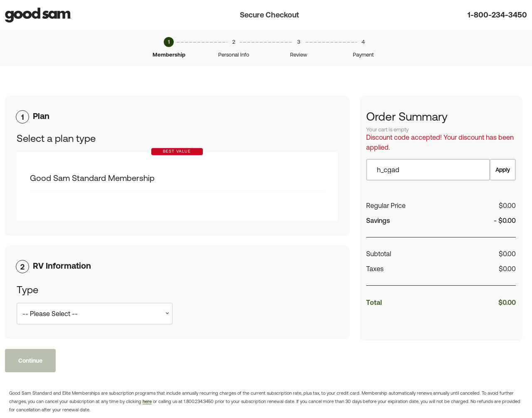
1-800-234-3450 (497, 15)
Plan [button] (41, 116)
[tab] (177, 116)
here (147, 401)
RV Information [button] (62, 266)
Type (27, 290)
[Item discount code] (428, 170)
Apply (503, 170)
